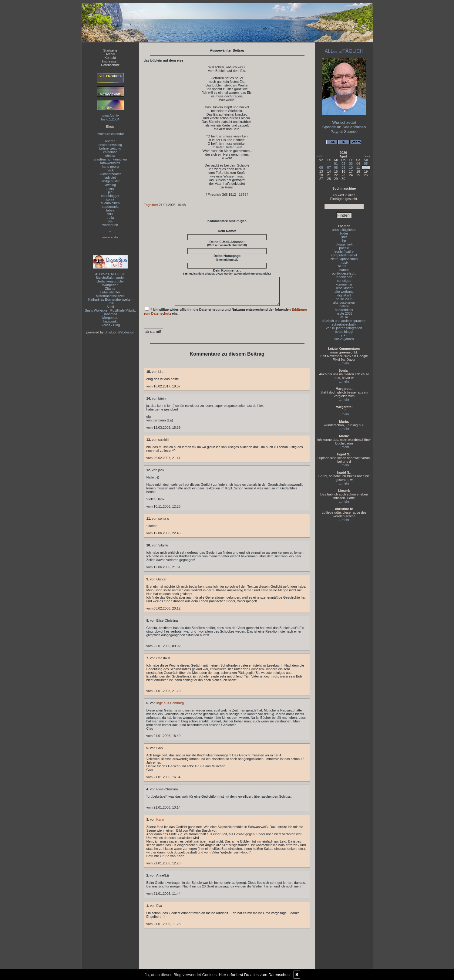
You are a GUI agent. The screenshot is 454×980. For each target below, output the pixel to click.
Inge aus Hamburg (170, 708)
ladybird (110, 177)
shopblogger (110, 196)
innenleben (344, 277)
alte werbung (344, 292)
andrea (110, 141)
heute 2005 (344, 299)
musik (344, 262)
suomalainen (110, 203)
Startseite (110, 50)
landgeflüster (110, 181)
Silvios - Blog (110, 325)
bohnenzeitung (110, 148)
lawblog (110, 185)
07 (329, 167)
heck (110, 170)
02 (343, 164)
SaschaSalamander (110, 278)
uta (110, 221)
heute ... (344, 266)
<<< (320, 156)
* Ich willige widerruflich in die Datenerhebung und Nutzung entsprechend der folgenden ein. (226, 316)
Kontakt (110, 58)
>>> (367, 156)
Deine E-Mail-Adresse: (227, 243)
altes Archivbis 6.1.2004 (110, 117)
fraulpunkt (110, 321)
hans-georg (110, 167)
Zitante (110, 289)
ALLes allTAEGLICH (110, 274)
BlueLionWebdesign (119, 332)
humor (344, 270)
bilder (344, 233)
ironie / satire (344, 252)
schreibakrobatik (344, 324)
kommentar (344, 284)
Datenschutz (110, 65)
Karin (160, 825)
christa (110, 156)
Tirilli (110, 303)
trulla (110, 218)
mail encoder (110, 237)
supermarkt (110, 207)
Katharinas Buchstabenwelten (110, 299)
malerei (344, 306)
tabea (110, 210)
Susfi (110, 307)
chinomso (110, 152)
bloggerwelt (344, 244)
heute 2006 (344, 313)
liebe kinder (344, 288)
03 (351, 164)
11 (358, 167)
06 (321, 167)
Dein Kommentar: (227, 272)
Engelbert (151, 205)
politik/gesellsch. (344, 273)
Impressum (110, 61)
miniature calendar (110, 134)
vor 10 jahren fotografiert (344, 328)
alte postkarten (344, 302)
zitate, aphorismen (344, 259)
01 (336, 164)
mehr (346, 363)
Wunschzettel (344, 122)
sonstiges (344, 281)
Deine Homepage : (227, 258)
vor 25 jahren (344, 339)
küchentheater (110, 174)
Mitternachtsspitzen (110, 296)
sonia (110, 199)
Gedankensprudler (110, 281)
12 (366, 167)
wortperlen (110, 225)
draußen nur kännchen (110, 159)
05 (366, 164)
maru (110, 188)
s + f (344, 335)
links (344, 237)
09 (343, 167)
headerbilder (344, 310)
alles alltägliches (344, 230)
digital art (344, 295)
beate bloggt (344, 332)
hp (344, 241)
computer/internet (344, 255)
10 (351, 167)
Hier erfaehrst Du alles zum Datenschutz (255, 975)
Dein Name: (227, 231)
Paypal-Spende (344, 132)
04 (358, 164)
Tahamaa (110, 314)
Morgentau (110, 318)
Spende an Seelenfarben (344, 127)
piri (110, 192)
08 (336, 167)
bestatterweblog (110, 145)
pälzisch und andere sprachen (344, 321)
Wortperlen (110, 285)
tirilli (110, 214)
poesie (344, 248)
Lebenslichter (110, 292)
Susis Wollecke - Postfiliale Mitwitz (110, 310)
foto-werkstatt (110, 163)
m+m (344, 317)
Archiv (110, 54)
